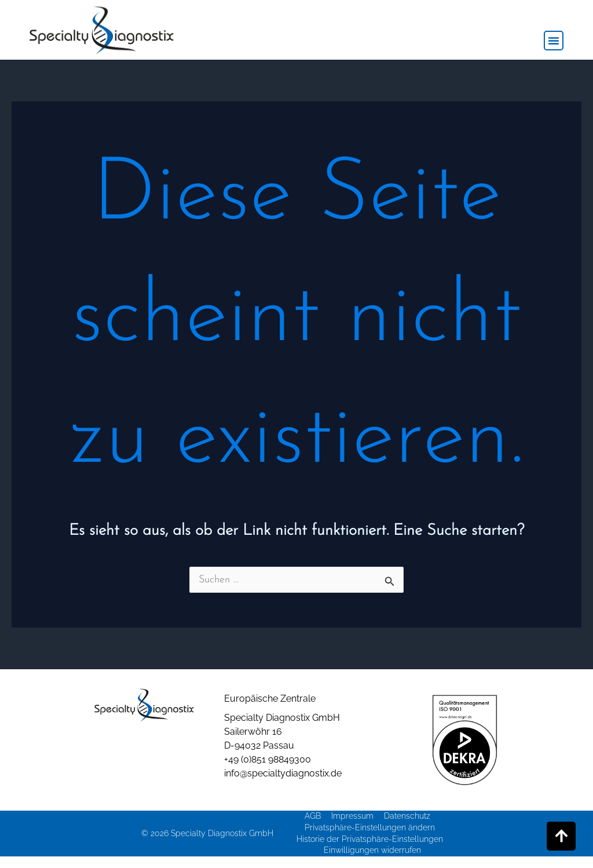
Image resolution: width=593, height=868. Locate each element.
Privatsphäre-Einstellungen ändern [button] (370, 827)
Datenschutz (407, 816)
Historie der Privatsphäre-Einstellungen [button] (370, 839)
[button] (554, 41)
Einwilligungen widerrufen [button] (372, 850)
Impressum (352, 816)
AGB (313, 816)
